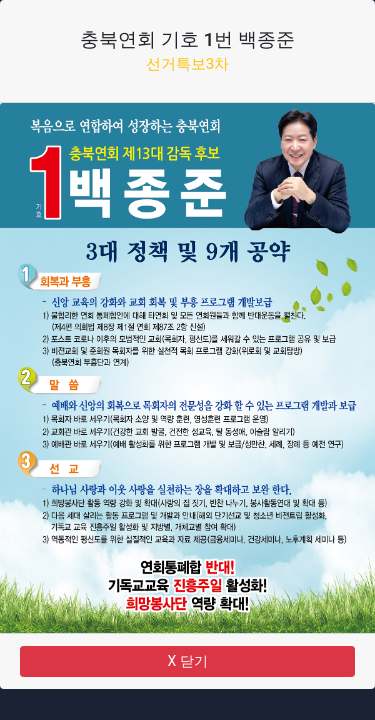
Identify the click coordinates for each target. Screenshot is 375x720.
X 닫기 (187, 661)
